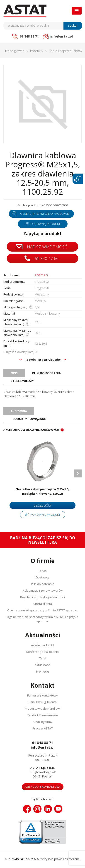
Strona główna (14, 51)
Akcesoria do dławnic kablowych (31, 430)
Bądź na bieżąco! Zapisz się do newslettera (43, 540)
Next (78, 473)
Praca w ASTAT (42, 728)
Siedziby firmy (43, 722)
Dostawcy (42, 577)
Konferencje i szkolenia (42, 652)
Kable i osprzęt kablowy (66, 51)
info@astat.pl (43, 747)
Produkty (37, 51)
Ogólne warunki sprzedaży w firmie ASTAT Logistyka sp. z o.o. (42, 619)
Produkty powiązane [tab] (28, 419)
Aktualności (42, 665)
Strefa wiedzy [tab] (22, 381)
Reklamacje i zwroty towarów (43, 590)
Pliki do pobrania (43, 584)
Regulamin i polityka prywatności (42, 597)
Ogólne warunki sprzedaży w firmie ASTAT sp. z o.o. (42, 610)
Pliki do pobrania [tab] (46, 373)
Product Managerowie (43, 715)
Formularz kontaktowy (42, 695)
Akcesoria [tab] (19, 411)
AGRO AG (41, 275)
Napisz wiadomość (41, 247)
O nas (43, 571)
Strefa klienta (43, 604)
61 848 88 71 (42, 742)
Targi (43, 658)
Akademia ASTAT (43, 645)
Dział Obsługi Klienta (43, 702)
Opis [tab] (14, 373)
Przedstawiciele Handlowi (43, 709)
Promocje (42, 671)
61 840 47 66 (41, 258)
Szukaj (73, 25)
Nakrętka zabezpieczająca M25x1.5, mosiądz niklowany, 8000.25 (42, 491)
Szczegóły (43, 505)
